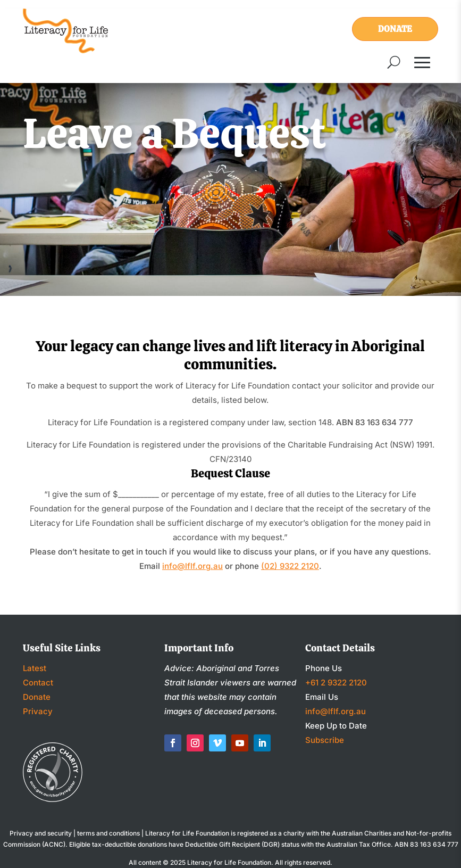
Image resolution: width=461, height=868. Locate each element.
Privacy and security (41, 833)
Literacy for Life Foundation (229, 862)
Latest (35, 668)
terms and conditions (108, 833)
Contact (38, 683)
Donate (395, 29)
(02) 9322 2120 (290, 566)
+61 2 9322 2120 (336, 683)
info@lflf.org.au (192, 566)
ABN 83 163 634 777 (426, 844)
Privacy (38, 711)
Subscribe (325, 740)
